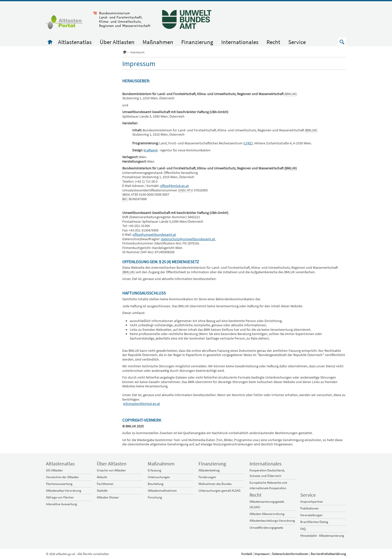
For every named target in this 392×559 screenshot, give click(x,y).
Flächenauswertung (59, 484)
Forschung (155, 497)
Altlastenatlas (75, 42)
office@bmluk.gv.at (174, 186)
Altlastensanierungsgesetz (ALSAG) (267, 504)
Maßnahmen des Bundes (215, 484)
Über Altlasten (117, 42)
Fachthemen (105, 484)
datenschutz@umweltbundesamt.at (188, 239)
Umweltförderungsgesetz (266, 528)
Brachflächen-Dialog (314, 522)
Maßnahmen (158, 42)
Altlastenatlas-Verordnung (64, 491)
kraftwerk (151, 150)
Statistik (102, 491)
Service (297, 42)
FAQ (303, 529)
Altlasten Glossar (108, 497)
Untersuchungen (159, 477)
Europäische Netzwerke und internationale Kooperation (268, 485)
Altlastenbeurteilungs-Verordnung (272, 521)
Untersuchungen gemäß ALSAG (219, 491)
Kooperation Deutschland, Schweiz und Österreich (267, 473)
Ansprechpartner (312, 502)
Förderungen (207, 477)
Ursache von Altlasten (111, 470)
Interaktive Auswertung (61, 504)
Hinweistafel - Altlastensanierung (322, 536)
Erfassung (154, 470)
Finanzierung (197, 42)
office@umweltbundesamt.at (154, 234)
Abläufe (102, 477)
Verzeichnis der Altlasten (62, 477)
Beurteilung (156, 484)
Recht (273, 42)
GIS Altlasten (54, 470)
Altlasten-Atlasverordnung (267, 514)
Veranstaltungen (311, 515)
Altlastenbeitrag (209, 470)
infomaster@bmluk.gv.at (141, 404)
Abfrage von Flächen (60, 497)
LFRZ (248, 143)
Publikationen (309, 508)
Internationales (240, 42)
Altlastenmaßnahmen (162, 491)
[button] (342, 42)
